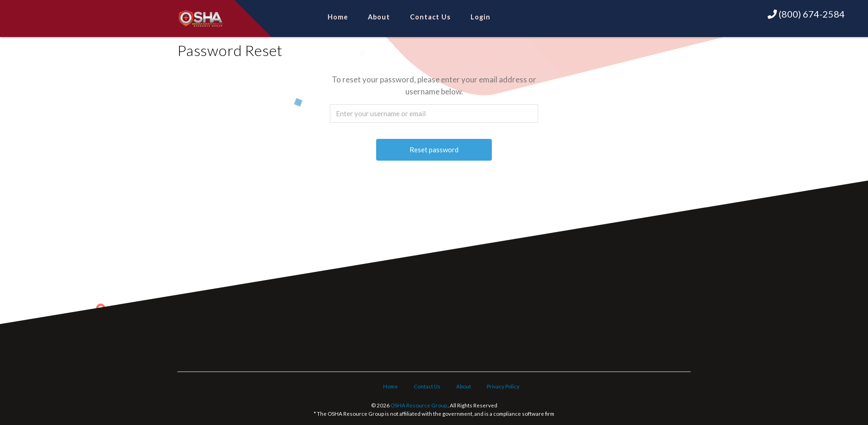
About (379, 17)
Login (480, 17)
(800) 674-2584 (806, 14)
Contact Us (430, 17)
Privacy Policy (503, 386)
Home (338, 17)
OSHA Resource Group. (419, 405)
